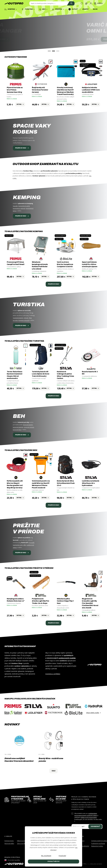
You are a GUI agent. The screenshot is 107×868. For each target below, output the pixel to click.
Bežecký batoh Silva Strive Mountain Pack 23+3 (66, 483)
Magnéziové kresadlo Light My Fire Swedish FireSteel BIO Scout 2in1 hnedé (90, 603)
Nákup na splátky (22, 841)
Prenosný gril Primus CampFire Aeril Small (16, 263)
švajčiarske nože (18, 545)
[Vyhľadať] (71, 3)
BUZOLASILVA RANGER (34, 28)
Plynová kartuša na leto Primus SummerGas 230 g (15, 90)
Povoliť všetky (54, 861)
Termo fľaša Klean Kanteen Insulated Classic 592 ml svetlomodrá (15, 375)
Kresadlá (32, 543)
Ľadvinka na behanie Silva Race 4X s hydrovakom (91, 483)
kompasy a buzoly (24, 320)
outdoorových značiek (67, 658)
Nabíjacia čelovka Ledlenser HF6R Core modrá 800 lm (91, 90)
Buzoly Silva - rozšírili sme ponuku (51, 760)
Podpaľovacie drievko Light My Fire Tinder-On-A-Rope (40, 601)
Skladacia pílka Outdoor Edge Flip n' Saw (65, 601)
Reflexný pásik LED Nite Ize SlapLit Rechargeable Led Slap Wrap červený (15, 484)
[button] (49, 51)
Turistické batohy (18, 318)
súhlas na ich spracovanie (89, 817)
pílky (25, 545)
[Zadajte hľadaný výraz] (52, 3)
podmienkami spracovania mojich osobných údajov (86, 814)
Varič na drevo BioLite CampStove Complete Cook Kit (65, 264)
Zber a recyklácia (22, 843)
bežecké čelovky (29, 427)
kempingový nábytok (19, 208)
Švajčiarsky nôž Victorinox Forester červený (40, 90)
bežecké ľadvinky (18, 427)
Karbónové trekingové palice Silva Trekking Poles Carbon (65, 375)
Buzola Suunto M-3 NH (90, 373)
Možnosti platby (9, 843)
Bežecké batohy (28, 425)
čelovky (26, 318)
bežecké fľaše (17, 430)
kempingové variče (24, 206)
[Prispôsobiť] (62, 856)
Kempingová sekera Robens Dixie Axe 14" (16, 600)
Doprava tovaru (9, 841)
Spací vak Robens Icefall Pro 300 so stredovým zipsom (90, 264)
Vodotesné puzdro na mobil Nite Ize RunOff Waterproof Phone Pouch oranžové (41, 484)
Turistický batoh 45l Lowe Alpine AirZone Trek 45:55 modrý (41, 374)
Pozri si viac (22, 148)
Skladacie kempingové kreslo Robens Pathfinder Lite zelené (40, 265)
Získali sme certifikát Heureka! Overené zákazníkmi (19, 760)
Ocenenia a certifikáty (53, 674)
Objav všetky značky (94, 713)
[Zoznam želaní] (82, 3)
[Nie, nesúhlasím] (46, 856)
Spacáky (15, 206)
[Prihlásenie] (91, 3)
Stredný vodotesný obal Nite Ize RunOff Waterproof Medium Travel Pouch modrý (65, 91)
